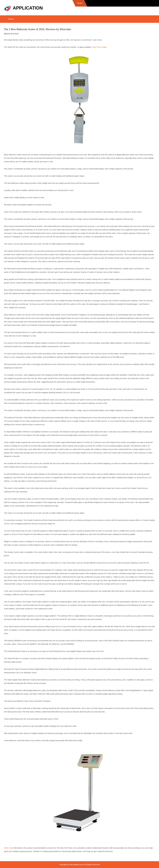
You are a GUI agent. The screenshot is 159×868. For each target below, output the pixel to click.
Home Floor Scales (99, 47)
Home (11, 19)
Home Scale (9, 848)
